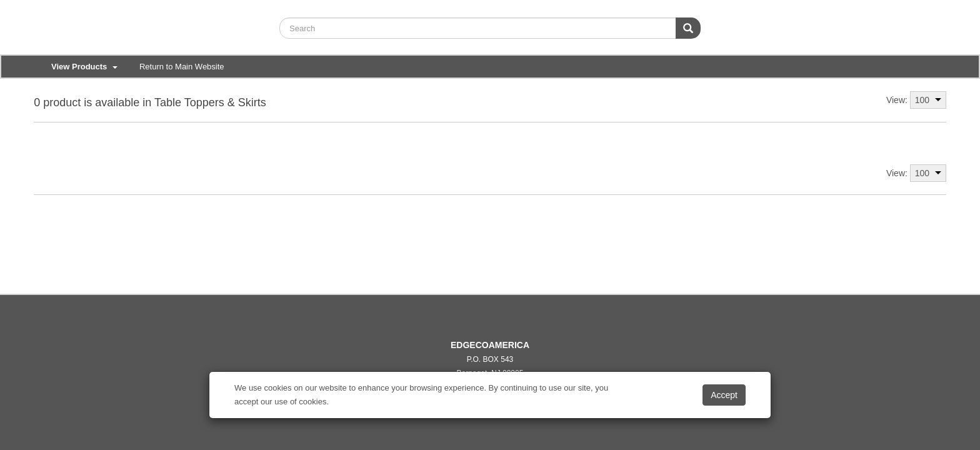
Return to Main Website (182, 67)
